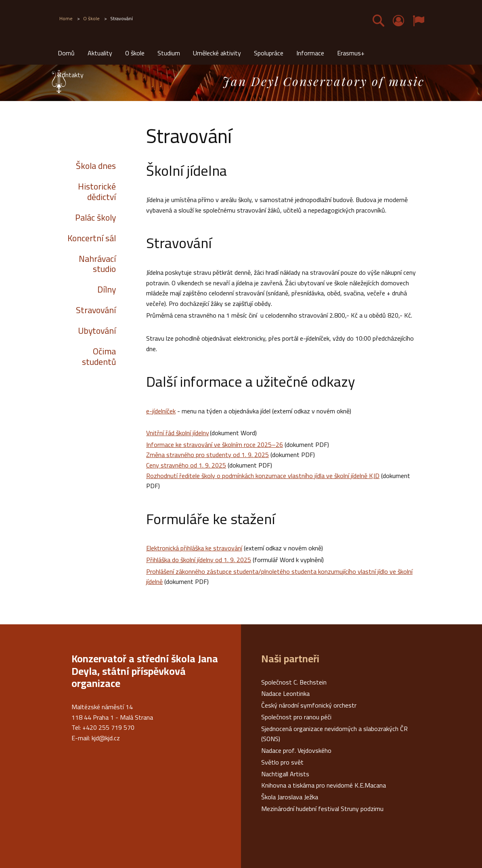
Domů (66, 53)
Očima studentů (99, 356)
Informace (310, 53)
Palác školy (95, 217)
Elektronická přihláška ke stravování (194, 548)
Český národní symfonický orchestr (309, 705)
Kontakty (71, 75)
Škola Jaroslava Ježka (290, 797)
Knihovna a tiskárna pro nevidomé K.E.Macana (324, 785)
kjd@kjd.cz (106, 738)
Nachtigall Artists (285, 774)
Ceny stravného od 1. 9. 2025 (186, 465)
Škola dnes (96, 166)
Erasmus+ (351, 53)
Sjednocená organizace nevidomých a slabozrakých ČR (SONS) (334, 734)
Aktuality (100, 53)
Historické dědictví (97, 192)
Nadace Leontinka (285, 693)
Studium (169, 53)
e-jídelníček (161, 411)
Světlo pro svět (282, 762)
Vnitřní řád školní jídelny (178, 433)
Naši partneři (290, 659)
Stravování (96, 310)
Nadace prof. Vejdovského (296, 750)
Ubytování (97, 331)
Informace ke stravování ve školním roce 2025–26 (215, 445)
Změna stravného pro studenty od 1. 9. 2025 (207, 455)
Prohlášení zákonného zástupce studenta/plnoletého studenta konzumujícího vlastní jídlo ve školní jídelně (279, 577)
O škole (135, 53)
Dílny (107, 289)
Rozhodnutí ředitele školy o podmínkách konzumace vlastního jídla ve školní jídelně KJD (263, 476)
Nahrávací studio (97, 264)
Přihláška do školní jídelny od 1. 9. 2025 (199, 560)
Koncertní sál (92, 238)
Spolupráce (269, 53)
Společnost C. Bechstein (294, 682)
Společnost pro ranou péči (296, 717)
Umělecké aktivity (217, 53)
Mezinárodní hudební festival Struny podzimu (322, 809)
